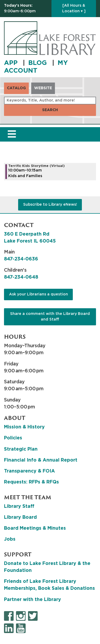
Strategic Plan (21, 449)
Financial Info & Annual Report (41, 460)
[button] (26, 9)
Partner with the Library (33, 600)
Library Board (20, 517)
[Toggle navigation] (12, 134)
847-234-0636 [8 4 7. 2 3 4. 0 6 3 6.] (21, 259)
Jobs (10, 539)
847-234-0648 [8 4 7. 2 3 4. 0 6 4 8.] (21, 277)
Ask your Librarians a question (39, 294)
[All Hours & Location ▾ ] (74, 8)
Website (43, 88)
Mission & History (24, 427)
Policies (13, 438)
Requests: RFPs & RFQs (31, 482)
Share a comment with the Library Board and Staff (50, 317)
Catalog (16, 88)
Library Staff (19, 506)
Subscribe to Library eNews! (50, 205)
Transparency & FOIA (29, 471)
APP (12, 63)
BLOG (39, 63)
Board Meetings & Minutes (35, 528)
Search (50, 110)
